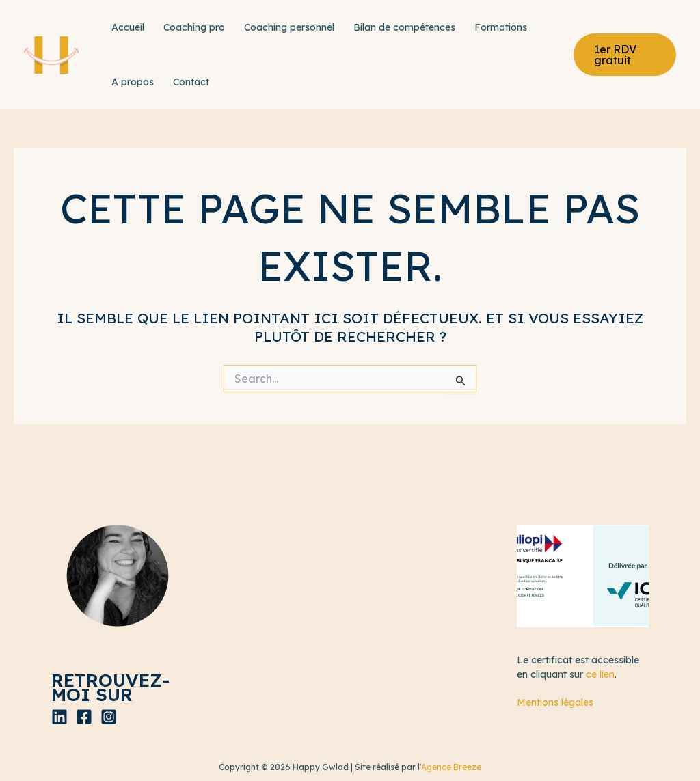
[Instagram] (109, 717)
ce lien (600, 674)
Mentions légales (555, 702)
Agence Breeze (451, 767)
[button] (625, 55)
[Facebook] (84, 717)
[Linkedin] (59, 717)
